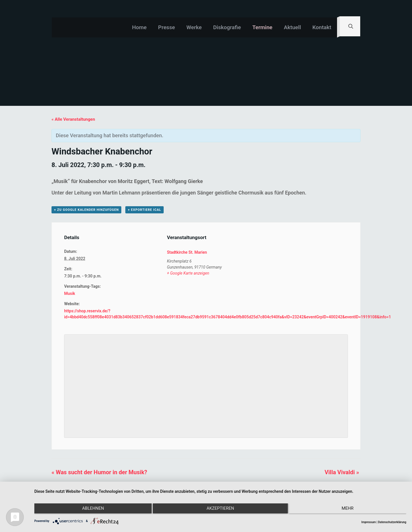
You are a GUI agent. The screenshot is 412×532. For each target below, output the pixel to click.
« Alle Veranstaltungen (73, 119)
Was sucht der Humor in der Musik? (99, 472)
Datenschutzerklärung (392, 522)
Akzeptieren (220, 510)
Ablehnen (90, 510)
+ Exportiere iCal (144, 210)
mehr (351, 510)
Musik (70, 293)
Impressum (369, 522)
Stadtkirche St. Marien (187, 252)
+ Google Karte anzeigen (188, 273)
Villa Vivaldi (342, 472)
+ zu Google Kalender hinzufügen (86, 210)
